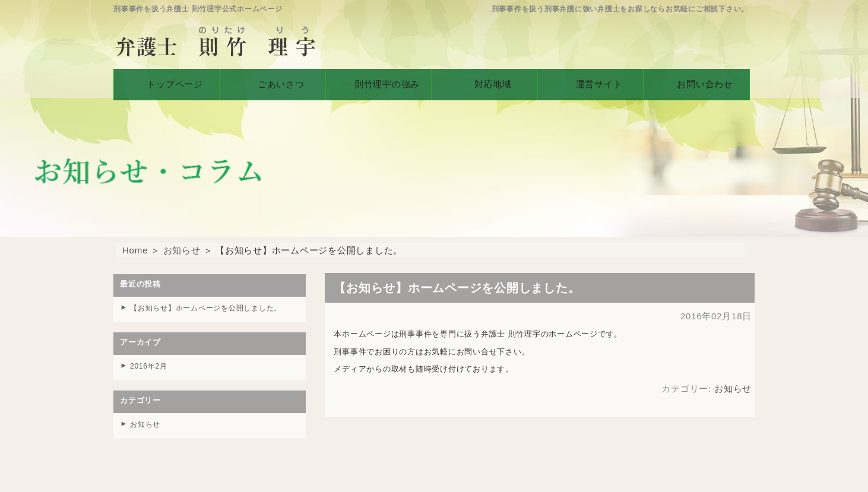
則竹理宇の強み (378, 82)
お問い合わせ (697, 82)
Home (135, 250)
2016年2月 (150, 365)
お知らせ (182, 250)
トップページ (167, 82)
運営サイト (590, 82)
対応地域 (485, 82)
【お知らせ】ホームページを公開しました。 (212, 308)
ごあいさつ (273, 82)
